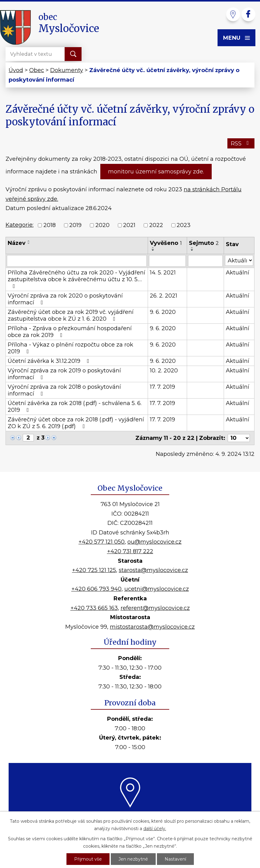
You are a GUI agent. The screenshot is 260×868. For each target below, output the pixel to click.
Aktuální (238, 273)
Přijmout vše (88, 859)
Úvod (16, 70)
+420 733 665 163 (94, 608)
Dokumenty (67, 70)
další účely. (155, 829)
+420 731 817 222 (130, 551)
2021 (129, 225)
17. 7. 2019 (162, 387)
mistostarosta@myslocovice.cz (152, 627)
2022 (156, 225)
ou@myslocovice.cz (154, 542)
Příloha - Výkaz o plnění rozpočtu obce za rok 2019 (70, 348)
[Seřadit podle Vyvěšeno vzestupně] (153, 248)
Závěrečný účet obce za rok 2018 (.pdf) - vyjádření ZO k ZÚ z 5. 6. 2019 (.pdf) (76, 423)
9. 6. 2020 (163, 312)
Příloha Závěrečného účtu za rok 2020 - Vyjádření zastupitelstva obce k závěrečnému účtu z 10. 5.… (76, 279)
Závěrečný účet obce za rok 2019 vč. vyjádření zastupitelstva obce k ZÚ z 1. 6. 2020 (71, 315)
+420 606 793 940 (96, 589)
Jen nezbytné (133, 859)
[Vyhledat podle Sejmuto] (205, 261)
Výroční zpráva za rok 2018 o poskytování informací (64, 390)
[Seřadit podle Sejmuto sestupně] (192, 250)
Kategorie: (20, 225)
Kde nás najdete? (130, 815)
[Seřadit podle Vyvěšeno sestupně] (153, 250)
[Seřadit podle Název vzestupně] (29, 241)
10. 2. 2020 (164, 371)
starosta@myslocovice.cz (153, 570)
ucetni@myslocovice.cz (157, 589)
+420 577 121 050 (102, 542)
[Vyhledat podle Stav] (239, 260)
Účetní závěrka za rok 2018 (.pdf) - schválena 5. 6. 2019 (75, 407)
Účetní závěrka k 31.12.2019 (50, 361)
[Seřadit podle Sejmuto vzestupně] (192, 248)
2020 (102, 225)
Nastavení (175, 859)
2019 (75, 225)
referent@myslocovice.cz (155, 608)
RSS (241, 144)
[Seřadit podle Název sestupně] (29, 243)
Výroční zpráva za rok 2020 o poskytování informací (65, 299)
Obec (37, 70)
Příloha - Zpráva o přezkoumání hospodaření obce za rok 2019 (70, 332)
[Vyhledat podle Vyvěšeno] (167, 261)
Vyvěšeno (166, 243)
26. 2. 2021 (164, 296)
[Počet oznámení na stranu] (239, 438)
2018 (50, 225)
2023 (184, 225)
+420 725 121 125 (94, 570)
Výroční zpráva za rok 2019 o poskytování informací (64, 374)
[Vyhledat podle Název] (77, 261)
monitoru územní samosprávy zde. (156, 172)
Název (17, 243)
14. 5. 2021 (163, 273)
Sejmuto (204, 243)
